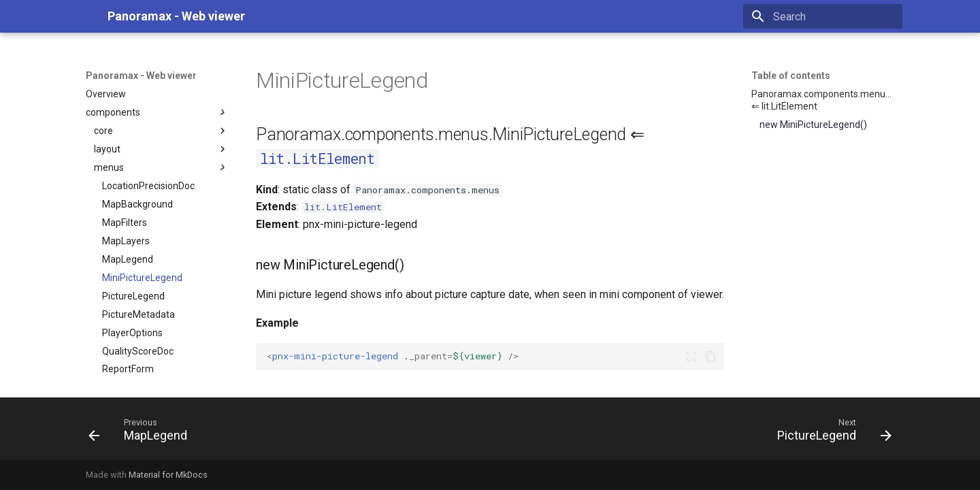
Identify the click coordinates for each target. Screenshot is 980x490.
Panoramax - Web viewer (141, 76)
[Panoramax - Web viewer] (86, 16)
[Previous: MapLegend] (142, 433)
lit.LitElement (317, 159)
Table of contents (791, 76)
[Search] (823, 16)
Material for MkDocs (168, 475)
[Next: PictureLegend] (830, 433)
